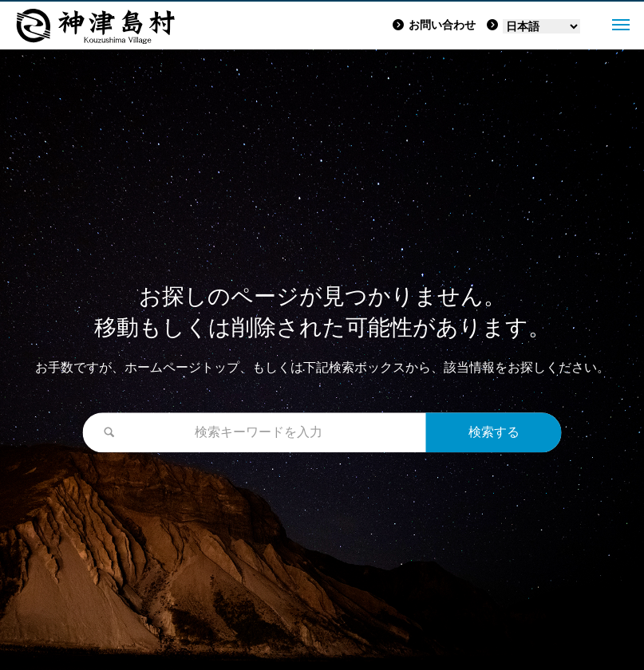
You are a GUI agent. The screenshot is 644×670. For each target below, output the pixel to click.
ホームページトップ (182, 368)
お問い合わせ (434, 25)
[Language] (541, 26)
